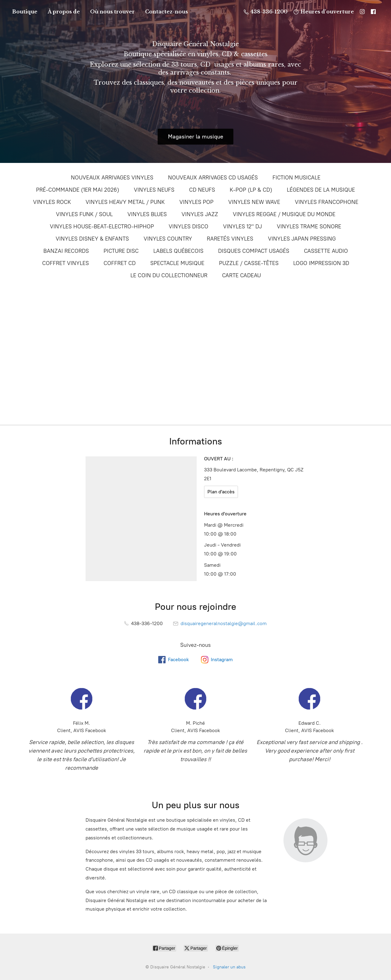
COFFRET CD (120, 263)
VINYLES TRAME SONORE (309, 227)
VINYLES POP (196, 202)
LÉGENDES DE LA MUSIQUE (321, 190)
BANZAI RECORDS (66, 251)
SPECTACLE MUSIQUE (177, 263)
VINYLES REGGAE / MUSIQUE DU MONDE (284, 214)
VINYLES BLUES (147, 214)
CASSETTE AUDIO (326, 251)
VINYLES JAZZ (200, 214)
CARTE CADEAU (241, 275)
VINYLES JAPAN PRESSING (302, 239)
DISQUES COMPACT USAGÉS (254, 251)
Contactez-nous (166, 12)
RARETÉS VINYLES (230, 239)
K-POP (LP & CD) (251, 190)
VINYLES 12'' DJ (243, 227)
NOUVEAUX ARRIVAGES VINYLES (112, 178)
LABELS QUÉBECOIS (178, 251)
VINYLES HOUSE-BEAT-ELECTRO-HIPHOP (102, 227)
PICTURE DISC (121, 251)
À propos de (64, 12)
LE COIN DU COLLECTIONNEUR (169, 275)
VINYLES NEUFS (154, 190)
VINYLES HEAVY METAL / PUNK (125, 202)
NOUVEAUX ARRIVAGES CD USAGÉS (213, 178)
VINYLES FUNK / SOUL (84, 214)
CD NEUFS (202, 190)
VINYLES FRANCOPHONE (327, 202)
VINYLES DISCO (188, 227)
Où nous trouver (112, 12)
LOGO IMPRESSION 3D (321, 263)
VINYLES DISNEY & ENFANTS (92, 239)
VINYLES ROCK (52, 202)
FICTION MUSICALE (296, 178)
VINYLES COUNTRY (168, 239)
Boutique (25, 12)
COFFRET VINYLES (66, 263)
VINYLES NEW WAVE (254, 202)
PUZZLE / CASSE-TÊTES (249, 263)
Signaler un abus (229, 967)
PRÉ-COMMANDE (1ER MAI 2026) (78, 190)
